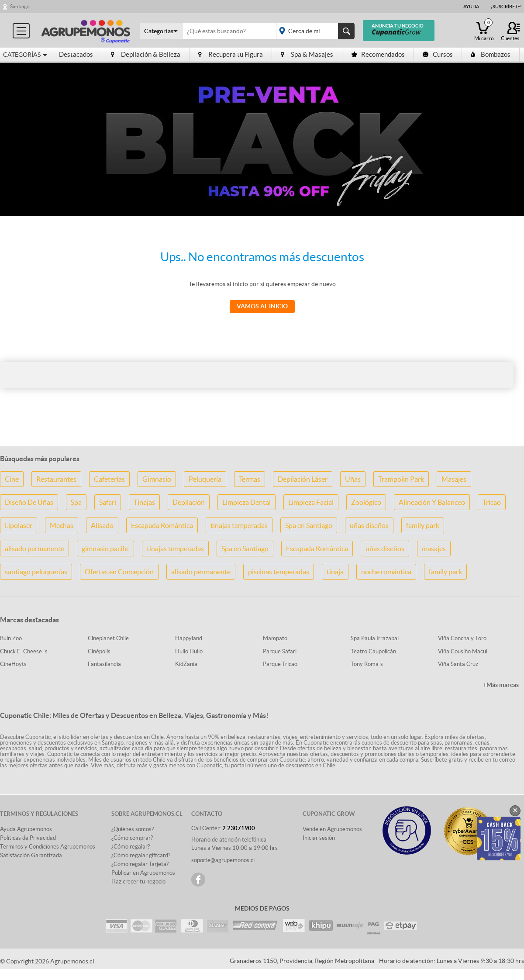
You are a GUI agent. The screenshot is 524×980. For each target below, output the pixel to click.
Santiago (20, 6)
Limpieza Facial (311, 502)
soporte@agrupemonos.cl (223, 860)
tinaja (335, 572)
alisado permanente (34, 549)
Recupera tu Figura (231, 54)
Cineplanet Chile (108, 638)
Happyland (189, 638)
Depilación (189, 502)
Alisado (102, 525)
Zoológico (366, 502)
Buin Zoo (11, 638)
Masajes (454, 479)
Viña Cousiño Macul (463, 651)
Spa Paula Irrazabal (375, 638)
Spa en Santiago (309, 525)
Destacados (76, 54)
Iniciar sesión (319, 838)
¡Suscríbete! (506, 7)
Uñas (353, 479)
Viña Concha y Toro (462, 638)
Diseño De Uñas (29, 502)
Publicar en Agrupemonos (143, 873)
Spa (76, 502)
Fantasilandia (104, 664)
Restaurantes (56, 479)
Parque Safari (280, 651)
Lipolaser (19, 525)
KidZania (186, 664)
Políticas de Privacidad (28, 838)
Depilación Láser (303, 479)
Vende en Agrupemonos (332, 829)
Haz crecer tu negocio (138, 882)
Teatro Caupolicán (373, 651)
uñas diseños (369, 525)
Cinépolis (99, 651)
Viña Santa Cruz (458, 664)
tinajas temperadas (239, 525)
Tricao (492, 502)
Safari (108, 502)
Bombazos (491, 54)
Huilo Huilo (189, 651)
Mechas (62, 525)
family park (423, 525)
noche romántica (386, 572)
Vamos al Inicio (262, 306)
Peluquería (205, 479)
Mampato (275, 638)
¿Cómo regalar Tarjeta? (140, 864)
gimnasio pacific (105, 549)
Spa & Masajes (307, 54)
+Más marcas (501, 685)
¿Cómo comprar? (132, 838)
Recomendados (378, 54)
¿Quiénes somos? (133, 829)
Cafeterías (109, 479)
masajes (434, 549)
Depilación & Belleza (146, 54)
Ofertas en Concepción (119, 572)
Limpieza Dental (246, 502)
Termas (250, 479)
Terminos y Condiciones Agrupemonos (48, 847)
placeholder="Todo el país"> (314, 31)
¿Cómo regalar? (131, 847)
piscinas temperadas (279, 572)
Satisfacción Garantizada (31, 855)
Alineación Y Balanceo (432, 502)
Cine (12, 479)
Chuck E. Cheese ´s (24, 651)
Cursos (438, 54)
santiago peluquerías (36, 572)
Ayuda (471, 7)
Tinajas (144, 502)
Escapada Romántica (162, 525)
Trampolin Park (401, 479)
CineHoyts (13, 664)
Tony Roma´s (367, 664)
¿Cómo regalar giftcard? (141, 855)
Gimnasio (157, 479)
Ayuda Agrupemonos (26, 829)
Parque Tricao (280, 664)
